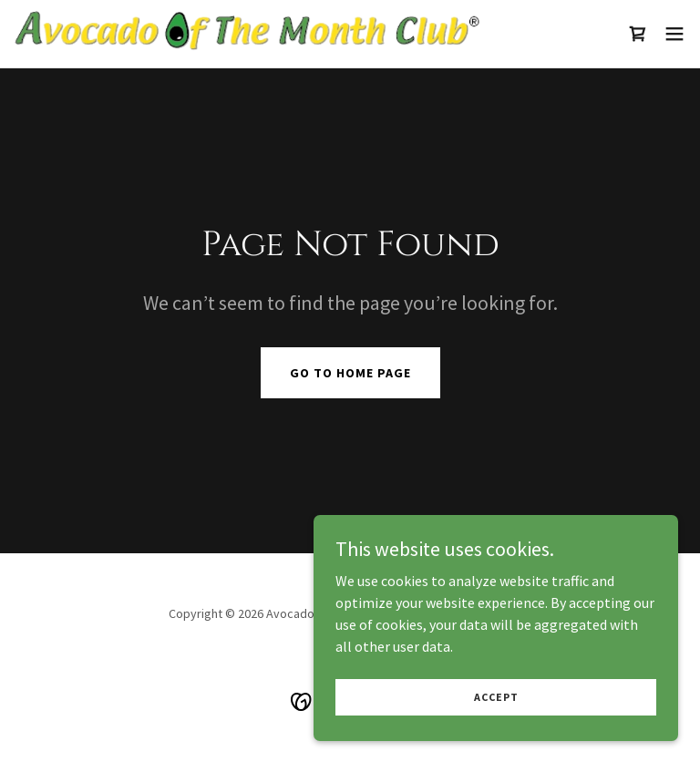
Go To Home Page (350, 373)
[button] (674, 34)
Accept (496, 709)
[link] (247, 34)
